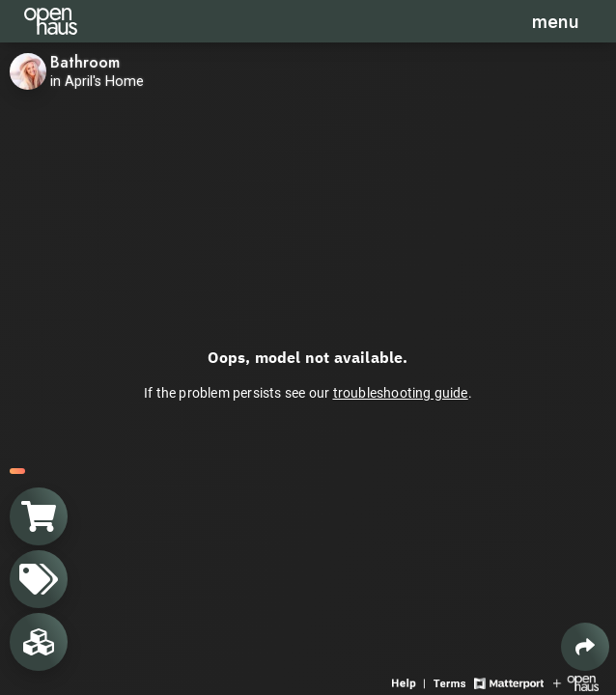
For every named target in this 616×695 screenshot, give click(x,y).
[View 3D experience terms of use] (451, 682)
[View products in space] (39, 579)
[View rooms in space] (39, 642)
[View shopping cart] (39, 516)
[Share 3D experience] (585, 647)
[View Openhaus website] (576, 682)
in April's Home (97, 82)
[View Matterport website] (508, 682)
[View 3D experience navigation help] (410, 682)
